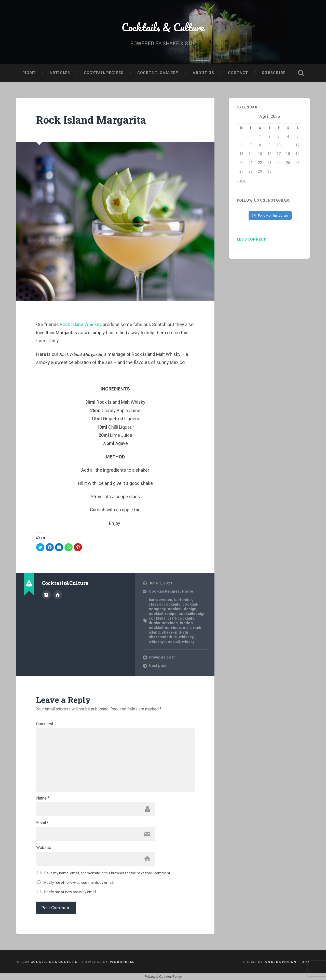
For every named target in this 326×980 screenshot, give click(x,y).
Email (42, 823)
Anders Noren (280, 962)
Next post (158, 666)
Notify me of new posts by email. (71, 892)
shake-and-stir (175, 632)
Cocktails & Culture (163, 27)
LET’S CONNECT (251, 239)
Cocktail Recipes (104, 73)
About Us (203, 73)
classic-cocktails (165, 604)
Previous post (162, 657)
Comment (45, 724)
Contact (238, 73)
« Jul (241, 181)
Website (44, 848)
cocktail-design (182, 609)
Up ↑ (305, 962)
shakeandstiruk (163, 637)
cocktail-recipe (163, 614)
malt (187, 628)
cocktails (157, 618)
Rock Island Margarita (91, 120)
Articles (60, 73)
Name (43, 798)
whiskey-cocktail (164, 642)
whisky (188, 642)
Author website (58, 595)
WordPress (122, 962)
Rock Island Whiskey (81, 324)
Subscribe (274, 73)
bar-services (160, 600)
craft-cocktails (181, 618)
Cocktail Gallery (158, 73)
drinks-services (163, 623)
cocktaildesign (192, 614)
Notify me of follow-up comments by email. (79, 883)
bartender (183, 600)
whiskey (186, 637)
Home (29, 73)
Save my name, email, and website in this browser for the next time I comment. (108, 873)
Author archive (46, 595)
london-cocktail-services (172, 625)
